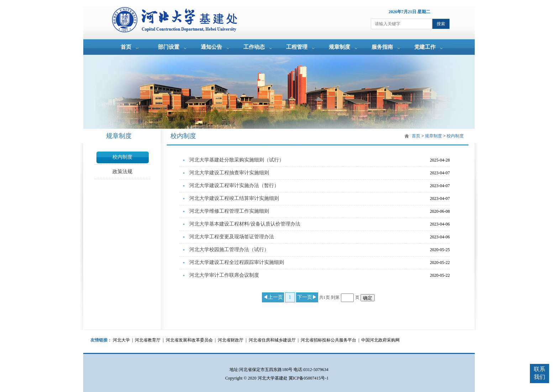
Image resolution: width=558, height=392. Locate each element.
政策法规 (122, 172)
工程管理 (297, 47)
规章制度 (339, 47)
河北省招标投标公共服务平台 (328, 340)
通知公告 (211, 47)
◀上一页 (273, 297)
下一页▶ (307, 297)
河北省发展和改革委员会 (189, 340)
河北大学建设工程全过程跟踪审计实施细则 (237, 262)
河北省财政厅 (231, 340)
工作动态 (254, 47)
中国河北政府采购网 (380, 340)
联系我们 (539, 373)
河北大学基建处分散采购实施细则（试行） (237, 160)
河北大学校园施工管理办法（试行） (229, 250)
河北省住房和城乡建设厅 (272, 340)
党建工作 (425, 47)
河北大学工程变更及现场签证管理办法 (232, 237)
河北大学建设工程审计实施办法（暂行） (234, 186)
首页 (126, 47)
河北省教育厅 (148, 340)
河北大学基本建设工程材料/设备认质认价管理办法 (245, 224)
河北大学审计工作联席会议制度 (224, 275)
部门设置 (169, 47)
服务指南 (382, 47)
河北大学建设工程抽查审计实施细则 (229, 173)
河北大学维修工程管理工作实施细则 (229, 211)
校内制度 (122, 157)
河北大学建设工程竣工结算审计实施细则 (234, 198)
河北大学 (121, 340)
